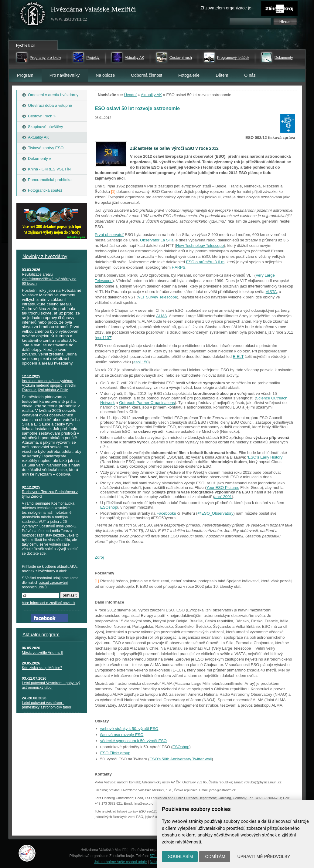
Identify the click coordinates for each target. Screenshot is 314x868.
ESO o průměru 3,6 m (205, 262)
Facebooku (166, 513)
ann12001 (223, 497)
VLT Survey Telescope (157, 297)
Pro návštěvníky (65, 75)
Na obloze (105, 75)
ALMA (161, 316)
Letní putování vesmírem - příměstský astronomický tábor (47, 705)
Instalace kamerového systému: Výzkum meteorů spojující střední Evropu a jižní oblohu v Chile (49, 385)
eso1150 (141, 362)
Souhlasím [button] (180, 856)
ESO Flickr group (115, 753)
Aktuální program (41, 635)
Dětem (222, 75)
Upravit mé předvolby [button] (264, 856)
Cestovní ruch (181, 58)
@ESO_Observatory (215, 513)
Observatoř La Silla (157, 240)
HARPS (179, 267)
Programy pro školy (45, 58)
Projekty (93, 58)
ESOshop (109, 507)
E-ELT (238, 357)
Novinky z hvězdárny (45, 256)
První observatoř (109, 235)
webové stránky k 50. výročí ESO (129, 729)
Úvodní (130, 95)
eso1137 (104, 338)
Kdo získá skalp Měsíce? (42, 668)
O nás (250, 75)
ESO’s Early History (265, 457)
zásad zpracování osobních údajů (45, 585)
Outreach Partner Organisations (147, 403)
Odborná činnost (147, 75)
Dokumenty (284, 58)
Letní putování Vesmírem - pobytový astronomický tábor (51, 685)
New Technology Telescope (200, 246)
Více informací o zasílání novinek (49, 603)
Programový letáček (233, 58)
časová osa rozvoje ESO (122, 735)
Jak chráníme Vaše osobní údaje (121, 862)
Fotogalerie (189, 75)
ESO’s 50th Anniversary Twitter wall (181, 759)
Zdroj (99, 557)
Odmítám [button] (215, 856)
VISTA (271, 292)
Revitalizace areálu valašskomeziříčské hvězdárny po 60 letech (49, 279)
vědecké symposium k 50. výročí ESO (133, 741)
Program (25, 75)
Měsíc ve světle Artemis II (43, 653)
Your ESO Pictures (223, 488)
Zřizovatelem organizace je (226, 8)
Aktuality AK (135, 58)
